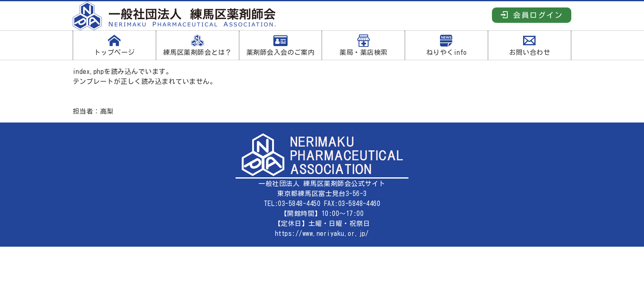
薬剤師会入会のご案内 (281, 45)
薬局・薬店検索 (363, 45)
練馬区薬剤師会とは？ (198, 45)
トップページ (114, 45)
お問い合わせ (530, 45)
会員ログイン (532, 15)
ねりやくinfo (446, 45)
